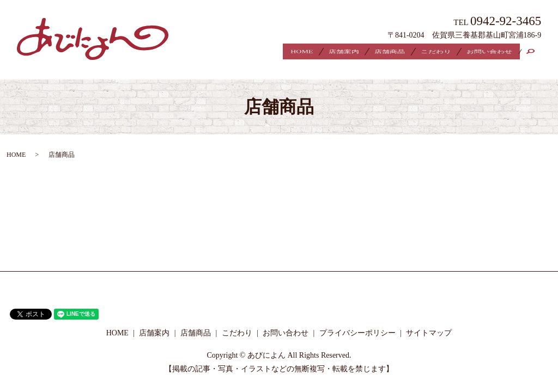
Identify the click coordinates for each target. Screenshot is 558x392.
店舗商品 (369, 52)
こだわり (423, 52)
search (536, 53)
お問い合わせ (485, 52)
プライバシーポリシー (357, 324)
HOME (265, 52)
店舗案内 (315, 52)
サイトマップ (429, 324)
